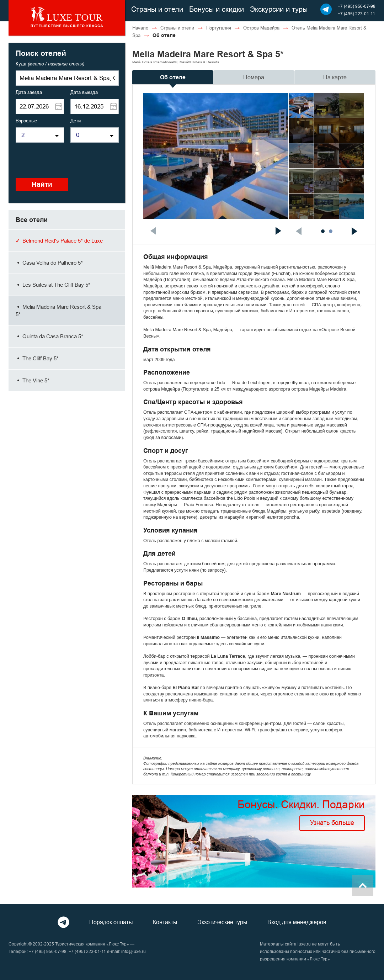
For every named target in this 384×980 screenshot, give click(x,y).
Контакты (165, 922)
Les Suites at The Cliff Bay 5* (53, 285)
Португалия (219, 28)
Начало (140, 28)
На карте (335, 77)
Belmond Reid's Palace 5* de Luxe (59, 241)
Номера (254, 77)
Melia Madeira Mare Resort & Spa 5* (58, 311)
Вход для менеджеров (297, 922)
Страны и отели (157, 9)
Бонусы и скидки (217, 9)
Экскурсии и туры (279, 9)
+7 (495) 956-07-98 (357, 6)
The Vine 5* (33, 380)
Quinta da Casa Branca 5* (49, 336)
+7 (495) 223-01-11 (356, 14)
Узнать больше (332, 823)
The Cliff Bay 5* (37, 358)
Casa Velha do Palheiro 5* (49, 263)
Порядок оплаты (111, 922)
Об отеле (173, 77)
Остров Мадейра (261, 28)
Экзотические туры (222, 922)
